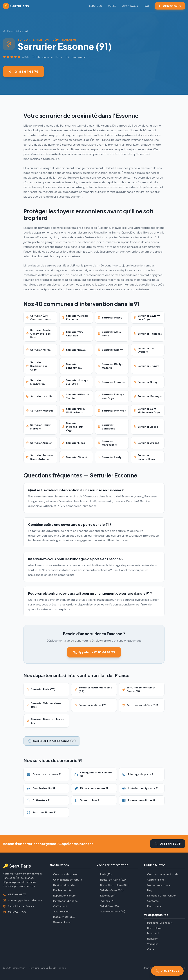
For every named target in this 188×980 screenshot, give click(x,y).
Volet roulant (59, 912)
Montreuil (151, 933)
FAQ (146, 6)
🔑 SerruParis (17, 866)
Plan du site (153, 906)
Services (95, 6)
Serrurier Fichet (61, 922)
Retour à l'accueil (15, 31)
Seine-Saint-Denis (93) (113, 885)
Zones (112, 6)
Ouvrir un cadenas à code (161, 874)
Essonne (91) (106, 896)
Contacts (151, 901)
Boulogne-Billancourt (158, 923)
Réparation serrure (63, 896)
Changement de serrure (66, 880)
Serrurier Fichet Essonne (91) (52, 741)
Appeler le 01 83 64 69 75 (94, 652)
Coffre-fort (58, 906)
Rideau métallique (62, 917)
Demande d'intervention (160, 896)
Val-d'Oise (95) (108, 906)
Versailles (151, 944)
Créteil (150, 949)
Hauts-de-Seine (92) (111, 880)
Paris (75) (104, 874)
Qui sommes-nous (157, 885)
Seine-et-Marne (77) (111, 912)
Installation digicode (64, 901)
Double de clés (61, 890)
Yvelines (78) (106, 901)
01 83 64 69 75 (170, 6)
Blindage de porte (62, 885)
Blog (148, 890)
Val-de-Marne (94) (110, 890)
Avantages (130, 6)
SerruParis (16, 6)
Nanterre (151, 939)
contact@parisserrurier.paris (25, 900)
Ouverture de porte (63, 874)
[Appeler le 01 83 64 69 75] (167, 971)
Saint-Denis (153, 928)
